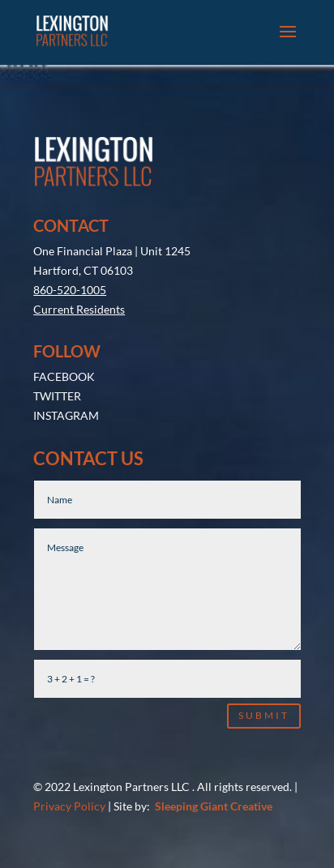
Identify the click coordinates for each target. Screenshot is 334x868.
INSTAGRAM (66, 362)
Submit (264, 662)
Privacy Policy (69, 753)
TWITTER (57, 342)
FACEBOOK (64, 323)
